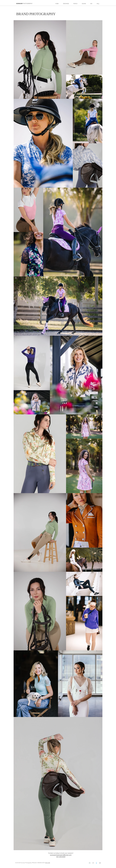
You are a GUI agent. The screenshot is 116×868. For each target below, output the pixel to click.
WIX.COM (48, 863)
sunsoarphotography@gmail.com (61, 855)
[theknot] (97, 863)
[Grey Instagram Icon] (100, 863)
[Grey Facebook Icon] (93, 863)
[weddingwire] (90, 863)
